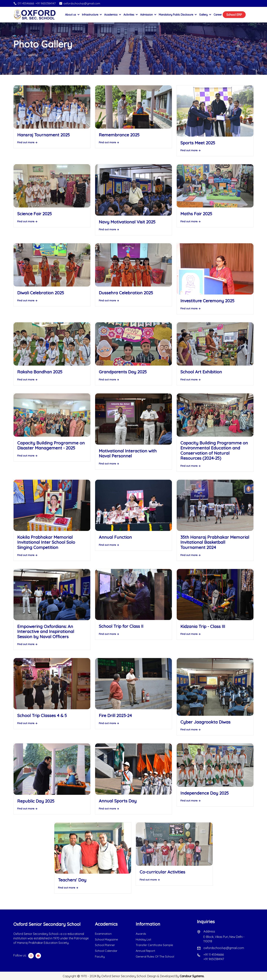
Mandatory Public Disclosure (178, 15)
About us (73, 15)
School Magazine (107, 939)
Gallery (205, 15)
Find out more (28, 142)
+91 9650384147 (46, 3)
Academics (113, 15)
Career (218, 15)
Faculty (100, 956)
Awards (141, 934)
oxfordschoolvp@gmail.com (80, 3)
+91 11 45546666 (214, 954)
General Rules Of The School (155, 956)
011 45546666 (24, 3)
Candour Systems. (192, 976)
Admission (149, 15)
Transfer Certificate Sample (154, 945)
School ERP (234, 15)
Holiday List (144, 939)
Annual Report (145, 950)
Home (17, 55)
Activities (131, 15)
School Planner (105, 945)
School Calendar (106, 950)
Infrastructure (92, 15)
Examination (103, 934)
